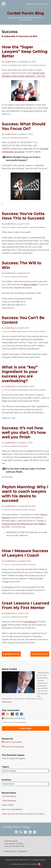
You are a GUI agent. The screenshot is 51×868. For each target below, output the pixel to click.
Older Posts (40, 654)
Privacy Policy (10, 851)
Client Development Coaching (23, 510)
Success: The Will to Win (22, 265)
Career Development (19, 65)
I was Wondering (9, 796)
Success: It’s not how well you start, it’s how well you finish (24, 433)
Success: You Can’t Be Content (23, 320)
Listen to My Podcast (12, 742)
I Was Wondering (9, 801)
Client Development (37, 65)
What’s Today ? (8, 805)
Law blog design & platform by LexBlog (25, 864)
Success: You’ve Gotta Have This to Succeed (23, 216)
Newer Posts (11, 654)
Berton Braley (31, 285)
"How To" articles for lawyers (13, 758)
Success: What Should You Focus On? (24, 126)
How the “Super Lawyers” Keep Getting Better (25, 52)
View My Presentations (13, 747)
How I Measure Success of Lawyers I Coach (25, 553)
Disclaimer (23, 851)
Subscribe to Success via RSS (19, 36)
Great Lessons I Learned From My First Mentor (25, 605)
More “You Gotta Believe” (12, 809)
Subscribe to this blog (13, 718)
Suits (4, 625)
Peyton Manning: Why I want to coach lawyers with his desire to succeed (25, 494)
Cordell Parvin (43, 4)
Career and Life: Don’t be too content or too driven (23, 814)
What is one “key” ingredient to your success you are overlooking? (20, 374)
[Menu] (25, 4)
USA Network (31, 622)
